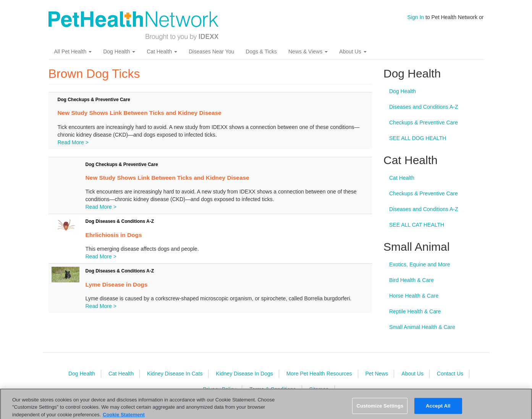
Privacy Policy (219, 389)
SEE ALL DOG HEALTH (418, 138)
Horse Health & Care (414, 296)
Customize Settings (380, 409)
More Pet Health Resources (319, 374)
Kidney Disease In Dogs (244, 374)
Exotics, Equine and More (420, 264)
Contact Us (450, 374)
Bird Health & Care (412, 280)
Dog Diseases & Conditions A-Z (120, 221)
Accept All (438, 409)
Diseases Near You (211, 52)
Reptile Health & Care (415, 311)
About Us (353, 52)
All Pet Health (73, 52)
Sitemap (319, 389)
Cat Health (162, 52)
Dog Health (119, 52)
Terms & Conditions (272, 389)
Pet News (377, 374)
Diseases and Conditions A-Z (424, 107)
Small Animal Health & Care (422, 327)
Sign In (416, 17)
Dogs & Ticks (261, 52)
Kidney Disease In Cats (175, 374)
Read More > (73, 142)
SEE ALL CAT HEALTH (417, 225)
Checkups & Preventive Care (424, 122)
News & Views (308, 52)
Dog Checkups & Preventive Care (94, 100)
